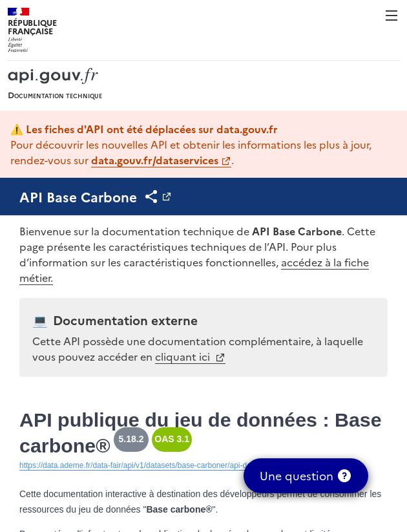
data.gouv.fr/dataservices (155, 160)
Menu (391, 16)
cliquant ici (184, 356)
